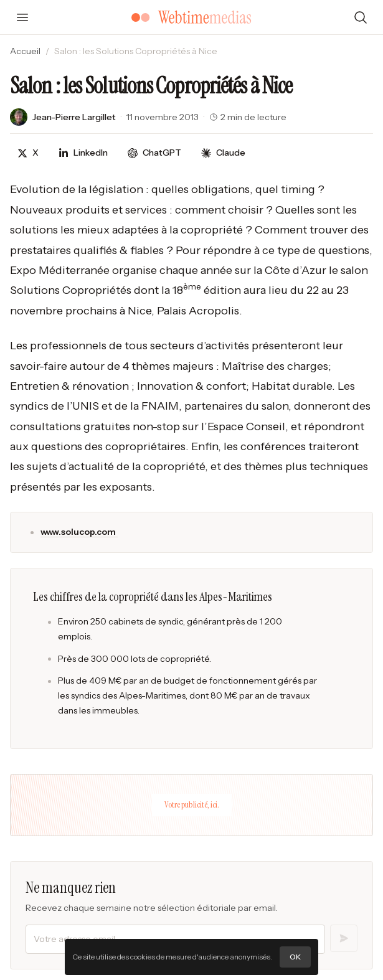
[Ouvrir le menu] (22, 17)
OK (295, 957)
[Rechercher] (361, 17)
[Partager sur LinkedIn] (83, 153)
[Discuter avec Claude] (223, 153)
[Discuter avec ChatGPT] (154, 153)
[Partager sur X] (28, 153)
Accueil (25, 51)
